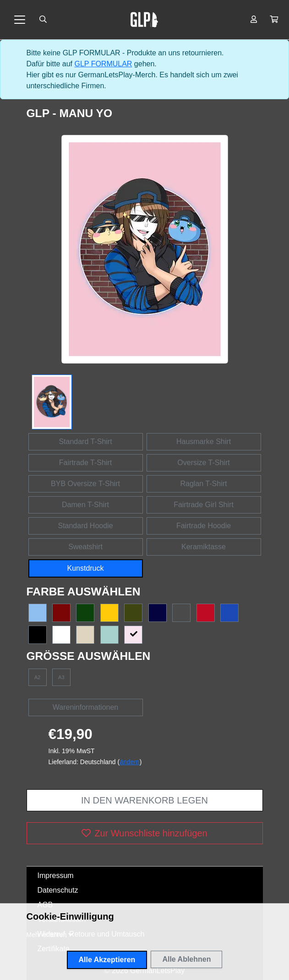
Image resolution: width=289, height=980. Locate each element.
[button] (274, 20)
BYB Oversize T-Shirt (85, 484)
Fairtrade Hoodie (204, 526)
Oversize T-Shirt (203, 463)
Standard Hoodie (85, 526)
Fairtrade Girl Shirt (204, 505)
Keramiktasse (204, 547)
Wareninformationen (85, 707)
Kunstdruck (85, 568)
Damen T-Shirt (85, 505)
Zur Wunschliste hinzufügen (144, 833)
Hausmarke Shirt (204, 442)
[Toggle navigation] (20, 20)
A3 (61, 677)
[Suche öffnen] (43, 20)
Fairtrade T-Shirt (85, 463)
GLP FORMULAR (103, 64)
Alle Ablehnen (186, 959)
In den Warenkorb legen (144, 800)
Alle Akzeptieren (107, 960)
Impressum (56, 876)
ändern (130, 762)
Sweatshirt (85, 547)
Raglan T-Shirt (204, 484)
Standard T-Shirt (85, 442)
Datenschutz (58, 890)
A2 (38, 677)
